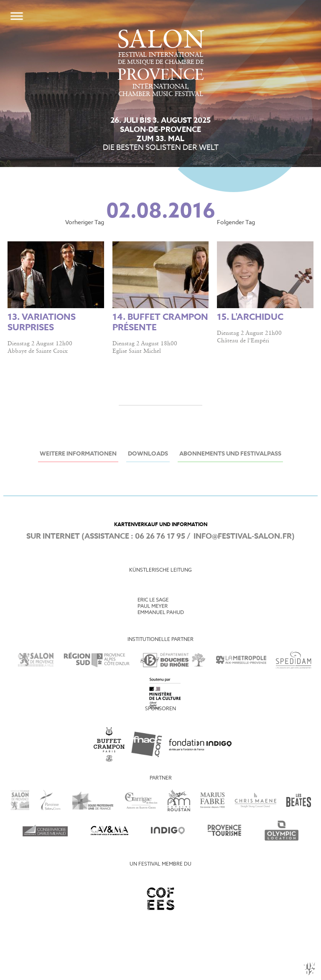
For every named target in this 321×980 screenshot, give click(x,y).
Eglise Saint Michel (137, 351)
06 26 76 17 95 (160, 537)
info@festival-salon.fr (243, 537)
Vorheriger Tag (85, 223)
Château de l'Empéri (243, 341)
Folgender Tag (236, 223)
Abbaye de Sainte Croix (38, 351)
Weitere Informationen (78, 454)
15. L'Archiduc (250, 318)
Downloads (148, 454)
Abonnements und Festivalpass (230, 454)
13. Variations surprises (42, 323)
